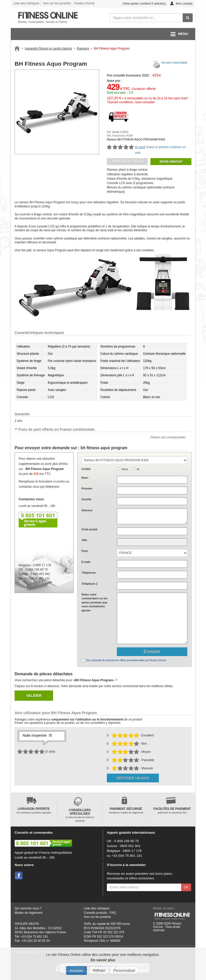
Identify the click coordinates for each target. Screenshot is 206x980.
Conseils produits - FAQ (100, 913)
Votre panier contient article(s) (140, 4)
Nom (85, 478)
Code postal (89, 529)
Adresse (87, 510)
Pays (85, 551)
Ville (84, 540)
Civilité (86, 469)
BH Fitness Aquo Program (112, 49)
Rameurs (83, 49)
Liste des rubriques (26, 3)
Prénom (87, 488)
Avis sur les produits (57, 3)
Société (86, 499)
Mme (125, 469)
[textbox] (152, 531)
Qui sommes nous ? (28, 908)
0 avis (140, 147)
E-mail (86, 562)
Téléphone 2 (90, 584)
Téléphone (89, 573)
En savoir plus (103, 960)
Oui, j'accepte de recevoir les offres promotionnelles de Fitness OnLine (126, 660)
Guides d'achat (84, 3)
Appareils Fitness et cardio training (48, 49)
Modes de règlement (28, 913)
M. (138, 469)
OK (186, 887)
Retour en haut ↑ (164, 908)
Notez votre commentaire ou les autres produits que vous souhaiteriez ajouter (94, 602)
